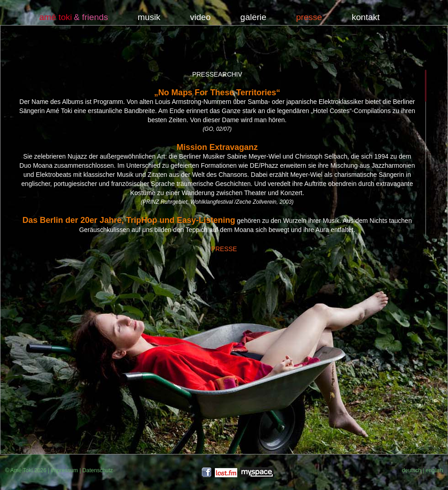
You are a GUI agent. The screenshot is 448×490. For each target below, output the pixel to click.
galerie (253, 17)
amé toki (56, 17)
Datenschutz (98, 470)
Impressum (64, 470)
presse (309, 17)
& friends (91, 17)
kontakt (366, 17)
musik (149, 17)
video (200, 17)
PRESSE (224, 249)
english (434, 470)
